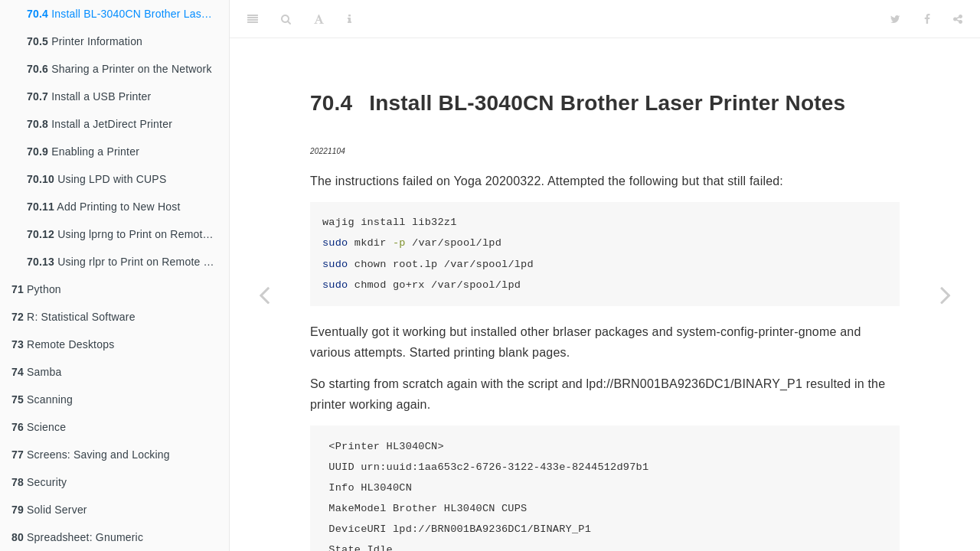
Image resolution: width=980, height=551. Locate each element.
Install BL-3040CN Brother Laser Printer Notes (128, 14)
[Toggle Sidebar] (253, 19)
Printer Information (85, 41)
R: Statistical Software (73, 317)
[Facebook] (927, 19)
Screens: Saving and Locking (91, 455)
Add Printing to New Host (104, 207)
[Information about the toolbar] (350, 19)
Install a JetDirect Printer (100, 124)
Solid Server (49, 510)
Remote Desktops (63, 344)
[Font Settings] (319, 19)
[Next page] (946, 295)
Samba (36, 372)
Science (39, 427)
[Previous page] (264, 295)
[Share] (958, 19)
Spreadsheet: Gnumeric (77, 537)
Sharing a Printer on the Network (119, 69)
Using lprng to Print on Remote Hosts (128, 234)
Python (36, 289)
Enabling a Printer (83, 152)
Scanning (42, 399)
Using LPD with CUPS (96, 179)
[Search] (286, 19)
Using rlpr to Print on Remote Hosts (128, 262)
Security (39, 482)
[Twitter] (895, 19)
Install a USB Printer (89, 96)
